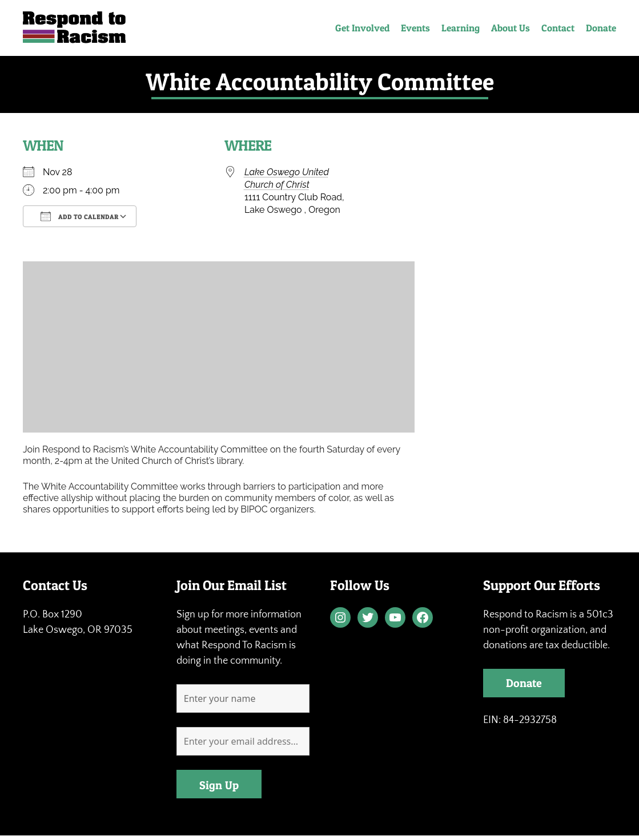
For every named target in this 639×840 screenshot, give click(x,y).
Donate (601, 28)
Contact (558, 28)
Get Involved (362, 28)
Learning (461, 28)
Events (415, 28)
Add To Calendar (80, 216)
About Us (511, 28)
